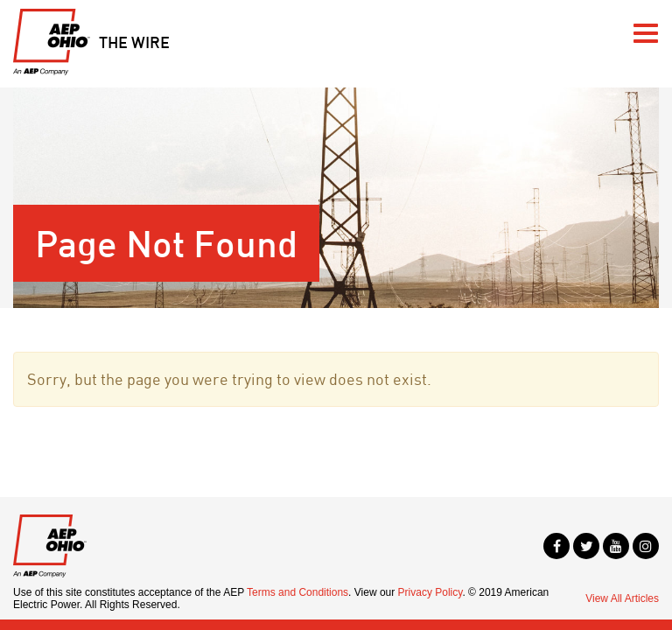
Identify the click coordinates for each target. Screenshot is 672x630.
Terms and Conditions (297, 592)
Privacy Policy (430, 592)
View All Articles (622, 598)
